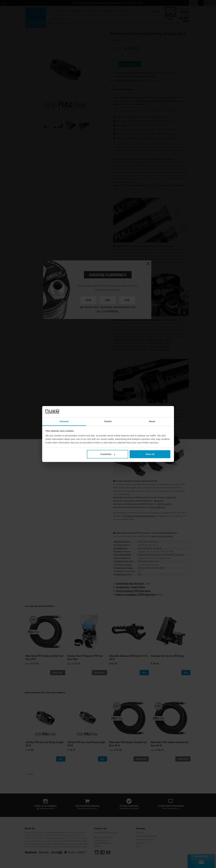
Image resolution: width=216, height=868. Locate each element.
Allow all (150, 454)
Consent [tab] (64, 421)
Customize (108, 454)
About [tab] (152, 421)
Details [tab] (108, 421)
